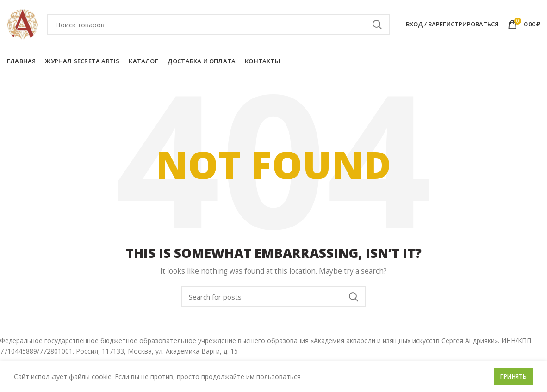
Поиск (377, 24)
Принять (513, 377)
